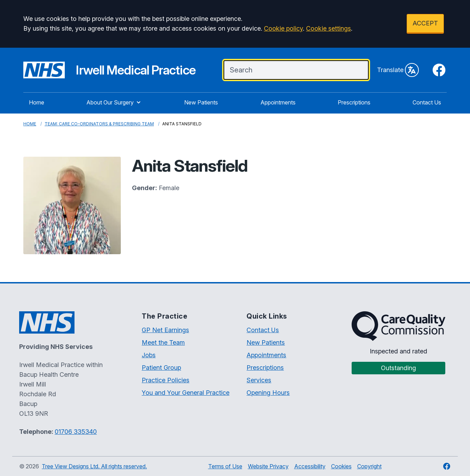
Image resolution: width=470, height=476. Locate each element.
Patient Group (161, 368)
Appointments (278, 102)
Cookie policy (283, 28)
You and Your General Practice (186, 393)
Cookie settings (328, 28)
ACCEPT (425, 23)
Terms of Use (225, 466)
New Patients (201, 102)
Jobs (149, 355)
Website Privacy (268, 466)
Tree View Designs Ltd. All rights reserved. (94, 466)
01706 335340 (76, 432)
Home (37, 102)
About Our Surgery (114, 102)
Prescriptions (354, 102)
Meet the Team (163, 342)
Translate (398, 70)
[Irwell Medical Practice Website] (109, 70)
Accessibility (310, 466)
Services (259, 380)
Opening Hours (268, 393)
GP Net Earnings (165, 330)
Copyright (369, 466)
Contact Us (427, 102)
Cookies (341, 466)
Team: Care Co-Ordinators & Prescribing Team (99, 124)
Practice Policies (166, 380)
